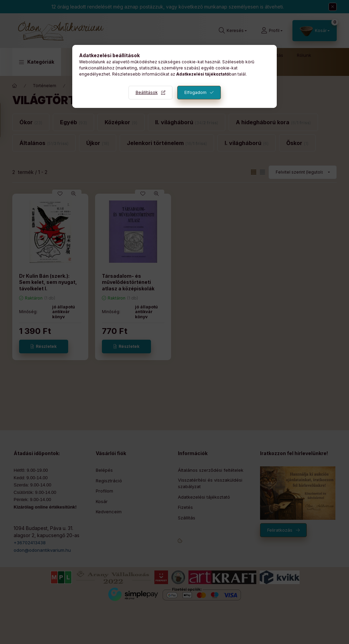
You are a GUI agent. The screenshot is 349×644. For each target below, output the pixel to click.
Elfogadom (195, 92)
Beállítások (147, 92)
